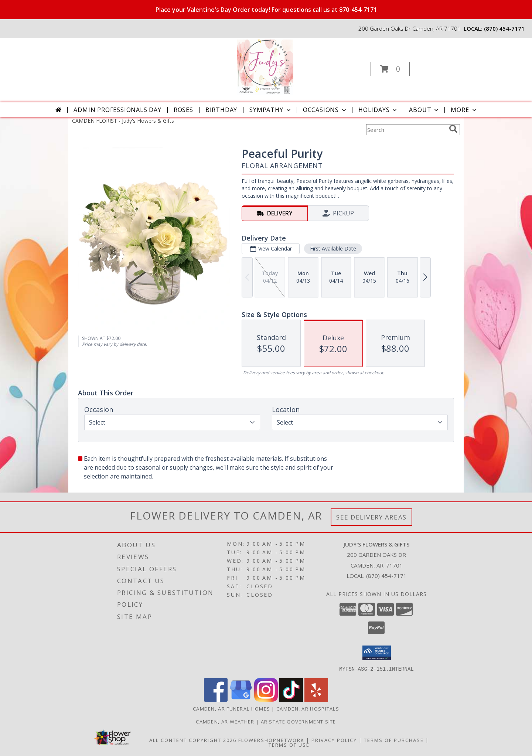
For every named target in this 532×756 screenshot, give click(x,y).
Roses (183, 110)
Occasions (325, 110)
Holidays (378, 110)
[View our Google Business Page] (241, 699)
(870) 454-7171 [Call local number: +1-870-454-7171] (504, 28)
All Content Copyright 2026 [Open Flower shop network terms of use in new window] (193, 740)
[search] (453, 129)
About (424, 110)
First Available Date (333, 248)
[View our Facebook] (216, 699)
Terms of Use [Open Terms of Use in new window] (289, 745)
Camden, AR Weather (225, 721)
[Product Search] (406, 130)
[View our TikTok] (291, 699)
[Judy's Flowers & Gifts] (265, 67)
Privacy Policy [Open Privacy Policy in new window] (334, 740)
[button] (390, 69)
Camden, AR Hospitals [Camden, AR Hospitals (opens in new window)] (308, 708)
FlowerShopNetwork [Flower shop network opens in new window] (271, 740)
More (464, 110)
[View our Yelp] (316, 699)
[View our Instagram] (266, 699)
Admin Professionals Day (117, 110)
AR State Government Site (299, 721)
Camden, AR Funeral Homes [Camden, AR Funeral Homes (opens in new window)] (231, 708)
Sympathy (271, 110)
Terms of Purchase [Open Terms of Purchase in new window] (394, 740)
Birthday (221, 110)
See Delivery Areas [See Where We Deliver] (371, 517)
